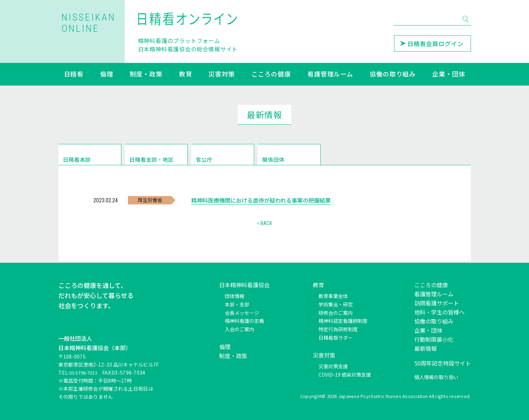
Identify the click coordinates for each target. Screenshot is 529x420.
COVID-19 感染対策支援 (345, 375)
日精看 (74, 74)
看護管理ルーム (330, 74)
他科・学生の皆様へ (439, 312)
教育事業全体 (333, 296)
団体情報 (235, 296)
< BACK (265, 225)
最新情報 (426, 348)
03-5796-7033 (86, 372)
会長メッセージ (242, 313)
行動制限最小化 (434, 339)
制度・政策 (146, 74)
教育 (186, 74)
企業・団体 (449, 74)
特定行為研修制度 (338, 329)
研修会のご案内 (336, 313)
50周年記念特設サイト (443, 363)
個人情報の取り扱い (436, 377)
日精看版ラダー (336, 338)
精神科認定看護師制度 (343, 321)
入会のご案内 (240, 329)
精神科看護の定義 (244, 321)
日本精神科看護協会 (244, 285)
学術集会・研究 (336, 304)
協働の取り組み (393, 74)
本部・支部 (237, 304)
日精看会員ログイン (432, 44)
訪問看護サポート (437, 303)
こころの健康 (271, 74)
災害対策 (222, 74)
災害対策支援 (333, 366)
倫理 (107, 74)
